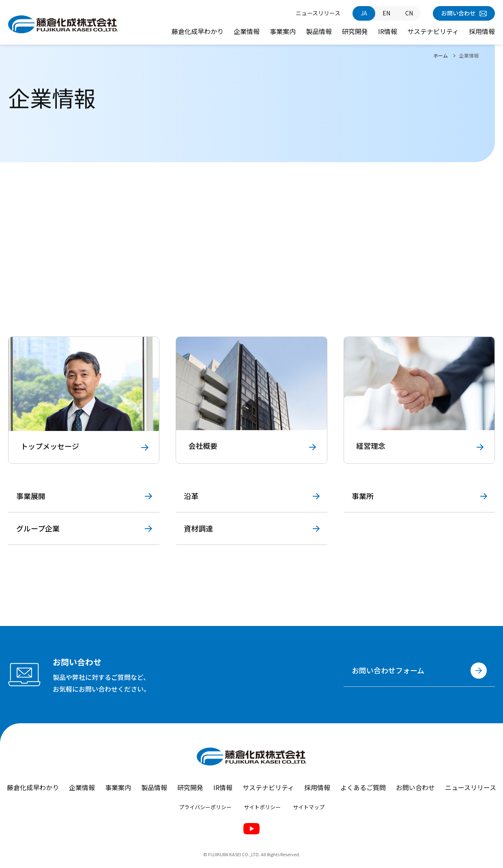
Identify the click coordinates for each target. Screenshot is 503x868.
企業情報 (247, 31)
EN (386, 13)
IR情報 (388, 31)
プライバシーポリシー (205, 807)
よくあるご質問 (363, 787)
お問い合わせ (464, 13)
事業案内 (283, 31)
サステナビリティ (433, 31)
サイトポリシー (262, 807)
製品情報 (319, 31)
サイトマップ (309, 807)
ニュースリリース (318, 13)
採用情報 (482, 31)
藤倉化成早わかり (198, 31)
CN (409, 13)
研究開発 (355, 31)
